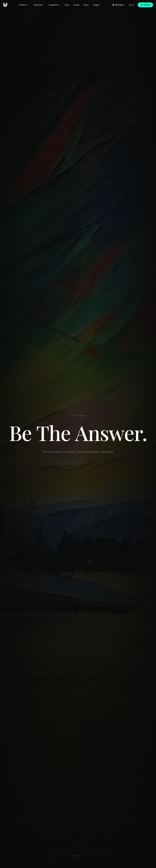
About (86, 5)
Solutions (24, 5)
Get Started (145, 5)
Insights (96, 5)
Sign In (132, 5)
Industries (39, 5)
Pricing (76, 5)
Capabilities (55, 5)
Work (67, 5)
